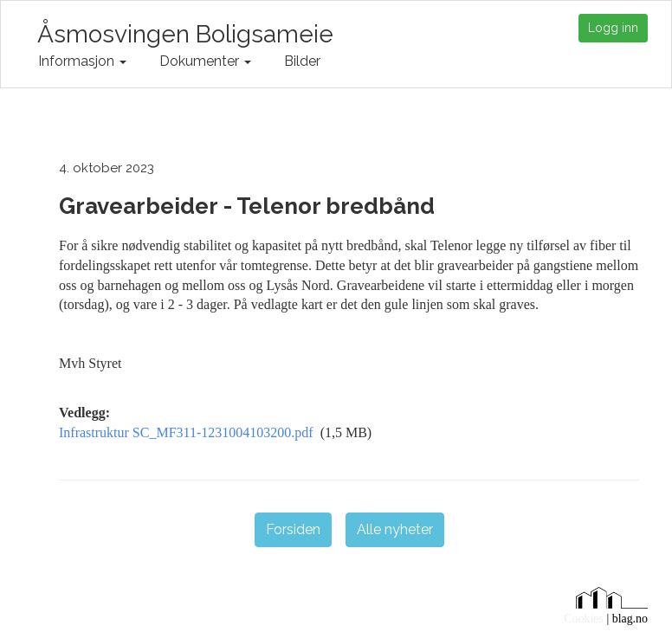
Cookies (584, 619)
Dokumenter (205, 61)
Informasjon (82, 61)
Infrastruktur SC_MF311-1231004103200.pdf (186, 432)
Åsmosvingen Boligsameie (185, 32)
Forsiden (293, 529)
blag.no (630, 619)
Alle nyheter (395, 529)
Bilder (302, 61)
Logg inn (613, 28)
